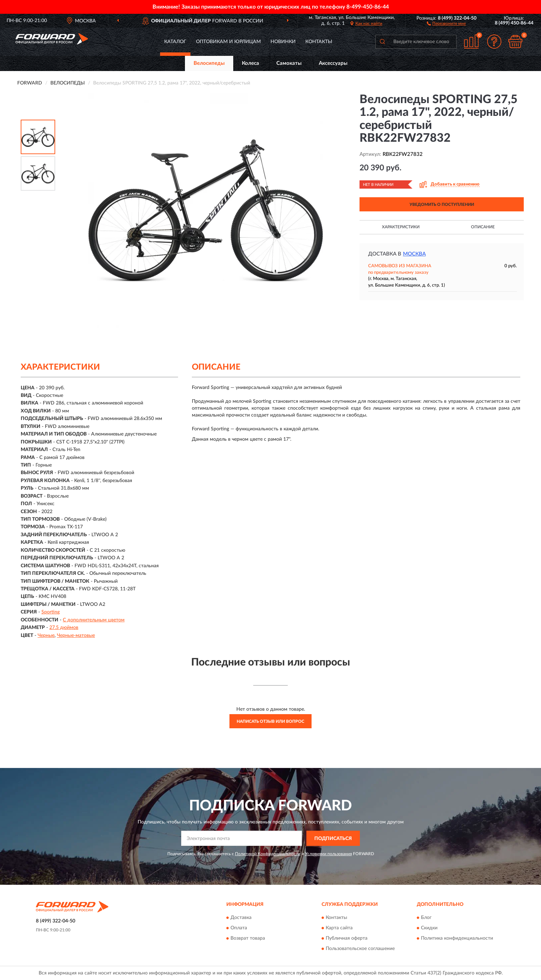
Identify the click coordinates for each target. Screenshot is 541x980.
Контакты (319, 42)
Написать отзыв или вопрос (270, 721)
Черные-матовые (76, 636)
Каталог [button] (175, 42)
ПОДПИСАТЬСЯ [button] (333, 839)
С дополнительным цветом (94, 620)
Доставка (241, 918)
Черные (46, 636)
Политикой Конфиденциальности (268, 854)
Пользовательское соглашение (360, 949)
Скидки (429, 928)
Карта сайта (339, 928)
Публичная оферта (347, 938)
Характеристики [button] (401, 227)
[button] (446, 23)
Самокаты (289, 63)
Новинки (283, 42)
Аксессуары (333, 63)
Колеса (250, 63)
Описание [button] (483, 227)
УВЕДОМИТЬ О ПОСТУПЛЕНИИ (442, 204)
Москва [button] (414, 254)
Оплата (239, 928)
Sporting (51, 612)
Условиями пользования (328, 854)
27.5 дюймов (64, 628)
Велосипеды (209, 63)
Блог (426, 918)
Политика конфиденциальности (457, 938)
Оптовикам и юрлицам (228, 42)
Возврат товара (248, 938)
